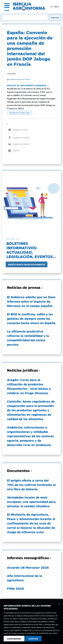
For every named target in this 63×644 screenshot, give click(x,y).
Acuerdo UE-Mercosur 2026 (28, 567)
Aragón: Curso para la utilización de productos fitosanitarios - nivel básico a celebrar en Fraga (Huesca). (29, 386)
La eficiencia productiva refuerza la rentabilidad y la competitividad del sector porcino (28, 338)
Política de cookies (51, 633)
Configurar (14, 639)
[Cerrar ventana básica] (59, 604)
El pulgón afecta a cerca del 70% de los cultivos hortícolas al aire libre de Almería (31, 485)
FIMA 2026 (15, 588)
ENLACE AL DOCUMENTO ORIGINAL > (28, 85)
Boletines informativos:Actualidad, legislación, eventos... (31, 250)
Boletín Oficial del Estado (20, 79)
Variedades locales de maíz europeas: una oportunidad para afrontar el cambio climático (31, 502)
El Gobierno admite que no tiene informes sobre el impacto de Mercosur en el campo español (31, 301)
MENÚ (7, 10)
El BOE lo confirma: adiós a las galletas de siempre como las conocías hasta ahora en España (31, 318)
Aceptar (33, 639)
